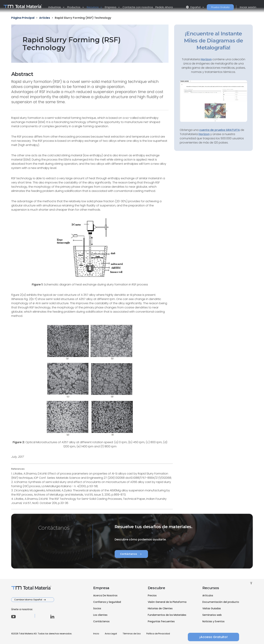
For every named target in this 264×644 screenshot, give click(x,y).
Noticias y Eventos (213, 621)
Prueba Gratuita (220, 7)
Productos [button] (74, 7)
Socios (97, 608)
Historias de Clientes (160, 608)
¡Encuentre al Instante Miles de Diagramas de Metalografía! (213, 41)
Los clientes (100, 615)
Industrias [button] (55, 7)
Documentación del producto (221, 602)
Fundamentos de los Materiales (167, 615)
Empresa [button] (111, 7)
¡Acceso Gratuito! (213, 637)
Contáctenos (101, 621)
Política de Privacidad (158, 634)
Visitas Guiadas (212, 608)
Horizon (204, 134)
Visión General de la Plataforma (167, 602)
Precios (152, 595)
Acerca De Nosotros (105, 595)
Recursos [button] (93, 7)
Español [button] (194, 7)
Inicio (96, 634)
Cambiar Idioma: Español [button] (28, 600)
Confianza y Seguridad (107, 602)
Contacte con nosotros (138, 7)
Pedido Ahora (164, 7)
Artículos (208, 595)
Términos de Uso (132, 634)
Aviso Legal (111, 634)
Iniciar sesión (248, 7)
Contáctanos (131, 554)
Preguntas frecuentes (161, 621)
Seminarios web (212, 615)
